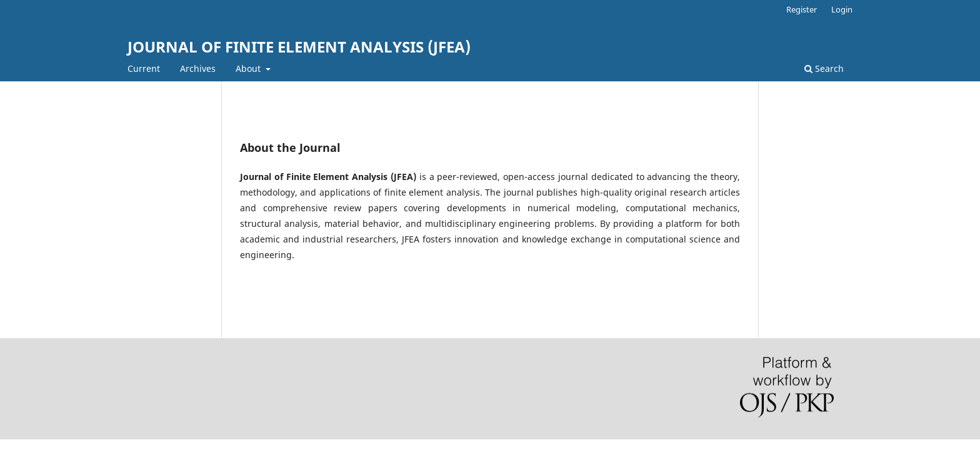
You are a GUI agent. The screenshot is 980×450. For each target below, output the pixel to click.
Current (144, 68)
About (249, 68)
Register (802, 9)
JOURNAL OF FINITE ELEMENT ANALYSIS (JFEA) (299, 47)
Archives (198, 68)
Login (842, 9)
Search (824, 68)
